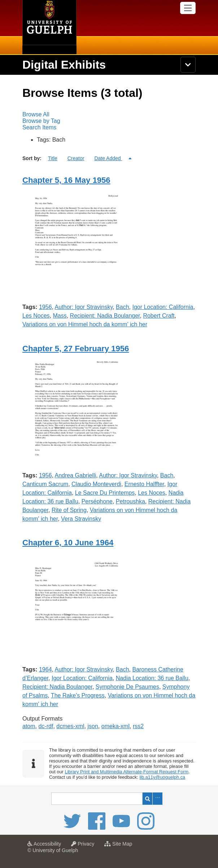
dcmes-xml (70, 726)
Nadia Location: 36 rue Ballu (152, 678)
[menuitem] (109, 115)
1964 (45, 669)
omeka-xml (115, 726)
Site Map (120, 846)
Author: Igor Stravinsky (84, 307)
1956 (45, 307)
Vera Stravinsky (81, 519)
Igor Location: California (163, 307)
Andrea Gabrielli (76, 475)
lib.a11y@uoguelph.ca (162, 777)
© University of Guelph (53, 850)
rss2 (138, 726)
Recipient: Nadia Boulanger (105, 316)
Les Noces (36, 316)
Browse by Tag (41, 121)
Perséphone (97, 501)
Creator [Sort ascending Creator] (76, 158)
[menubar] (109, 121)
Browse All (36, 114)
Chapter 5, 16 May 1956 (66, 180)
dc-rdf (46, 726)
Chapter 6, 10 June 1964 (68, 543)
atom (29, 726)
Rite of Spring (69, 510)
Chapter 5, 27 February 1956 (76, 349)
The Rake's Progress (78, 695)
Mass (60, 316)
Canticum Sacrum (45, 484)
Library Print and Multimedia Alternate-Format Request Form (127, 772)
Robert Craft (159, 316)
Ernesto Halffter (144, 484)
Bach (122, 307)
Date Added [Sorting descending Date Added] (108, 158)
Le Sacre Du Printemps (105, 493)
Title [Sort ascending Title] (53, 158)
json (93, 726)
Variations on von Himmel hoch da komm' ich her (85, 324)
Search (147, 799)
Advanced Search (158, 799)
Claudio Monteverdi (96, 484)
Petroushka (130, 501)
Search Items (39, 127)
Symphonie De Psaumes (127, 687)
